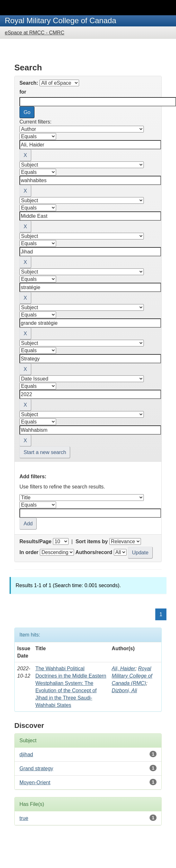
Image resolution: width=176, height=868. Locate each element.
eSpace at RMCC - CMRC (35, 33)
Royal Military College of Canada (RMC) (132, 676)
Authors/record (94, 552)
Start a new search (45, 452)
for (23, 92)
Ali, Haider (123, 669)
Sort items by (92, 541)
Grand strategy (36, 768)
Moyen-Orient (35, 783)
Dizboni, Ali (124, 690)
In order (29, 552)
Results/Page (35, 541)
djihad (26, 754)
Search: (29, 83)
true (24, 818)
